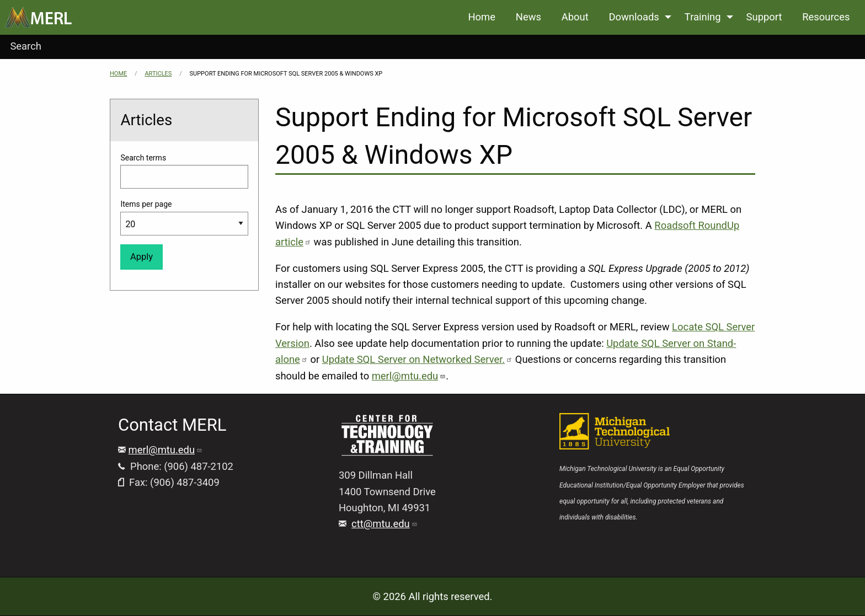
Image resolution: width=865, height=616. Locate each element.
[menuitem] (38, 17)
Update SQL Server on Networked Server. (417, 359)
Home (118, 74)
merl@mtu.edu (409, 376)
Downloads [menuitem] (634, 17)
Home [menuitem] (482, 17)
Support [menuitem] (764, 17)
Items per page (146, 204)
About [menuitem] (575, 17)
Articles (158, 74)
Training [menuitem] (703, 17)
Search (26, 46)
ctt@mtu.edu (385, 524)
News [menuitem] (528, 17)
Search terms (143, 158)
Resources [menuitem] (826, 17)
